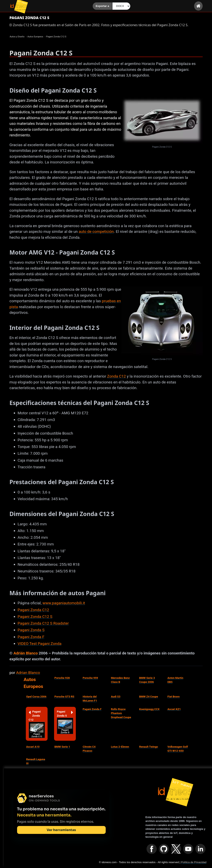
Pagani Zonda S (31, 630)
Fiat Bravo (174, 697)
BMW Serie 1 (62, 747)
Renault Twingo (149, 747)
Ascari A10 (33, 747)
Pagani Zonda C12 (33, 610)
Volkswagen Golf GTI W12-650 (178, 749)
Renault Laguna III (36, 761)
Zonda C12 (116, 376)
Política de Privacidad (194, 862)
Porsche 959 (90, 678)
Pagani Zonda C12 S (35, 617)
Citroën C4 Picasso (89, 749)
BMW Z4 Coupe (149, 697)
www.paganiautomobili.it (64, 603)
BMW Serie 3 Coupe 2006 (147, 680)
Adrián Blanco (26, 653)
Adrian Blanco (28, 673)
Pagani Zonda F (31, 637)
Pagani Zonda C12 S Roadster (43, 623)
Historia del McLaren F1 (90, 699)
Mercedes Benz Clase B (120, 680)
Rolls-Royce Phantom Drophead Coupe (121, 713)
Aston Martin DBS (175, 680)
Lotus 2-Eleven (120, 747)
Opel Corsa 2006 (36, 697)
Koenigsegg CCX (149, 709)
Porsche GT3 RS (64, 697)
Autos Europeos (33, 683)
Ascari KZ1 (174, 709)
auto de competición (96, 232)
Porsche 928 (62, 678)
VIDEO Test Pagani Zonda (40, 644)
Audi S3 (116, 697)
